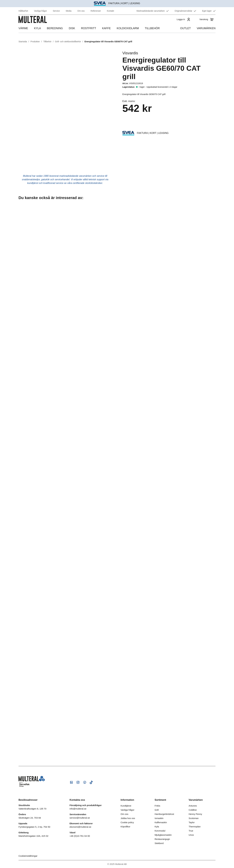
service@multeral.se (80, 818)
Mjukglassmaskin (163, 835)
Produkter (35, 42)
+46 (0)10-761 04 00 (80, 836)
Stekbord (159, 843)
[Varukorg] (207, 22)
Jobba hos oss (128, 818)
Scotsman (194, 818)
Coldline (193, 810)
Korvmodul (160, 831)
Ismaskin (159, 818)
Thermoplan (195, 827)
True (191, 831)
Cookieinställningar (28, 856)
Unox (191, 835)
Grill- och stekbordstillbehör (68, 42)
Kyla (157, 827)
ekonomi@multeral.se (80, 827)
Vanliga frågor (127, 810)
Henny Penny (195, 814)
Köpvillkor (125, 827)
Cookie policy (127, 822)
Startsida (23, 42)
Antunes (193, 806)
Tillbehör (47, 42)
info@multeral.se (78, 809)
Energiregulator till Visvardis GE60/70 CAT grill (108, 42)
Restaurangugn (162, 839)
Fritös (157, 806)
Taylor (192, 822)
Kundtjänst (126, 806)
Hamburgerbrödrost (164, 814)
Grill (157, 810)
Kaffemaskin (161, 822)
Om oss (124, 814)
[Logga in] (183, 22)
